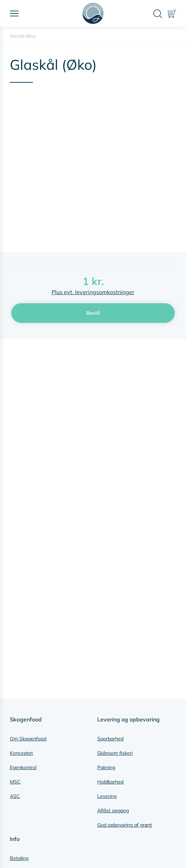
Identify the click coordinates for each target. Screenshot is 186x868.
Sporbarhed (110, 739)
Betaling (19, 858)
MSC (15, 782)
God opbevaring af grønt (125, 825)
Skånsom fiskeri (115, 753)
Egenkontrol (23, 767)
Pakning (106, 767)
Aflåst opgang (113, 811)
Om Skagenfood (28, 739)
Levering (107, 796)
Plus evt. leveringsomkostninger (93, 292)
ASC (15, 796)
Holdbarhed (110, 782)
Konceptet (21, 753)
